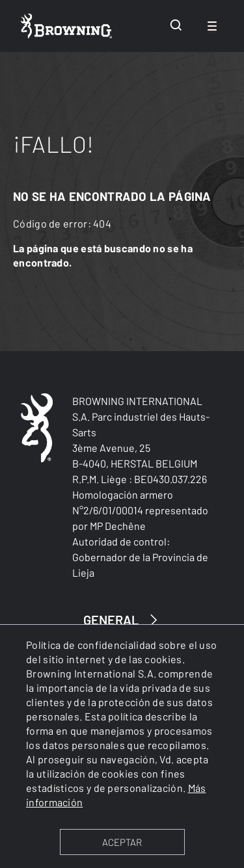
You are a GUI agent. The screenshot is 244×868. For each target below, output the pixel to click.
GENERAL (122, 620)
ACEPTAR (122, 842)
